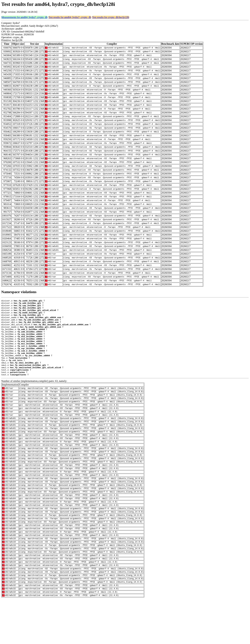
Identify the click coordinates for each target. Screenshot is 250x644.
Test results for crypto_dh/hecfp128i (111, 17)
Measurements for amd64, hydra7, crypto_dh (24, 17)
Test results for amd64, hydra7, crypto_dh (70, 17)
